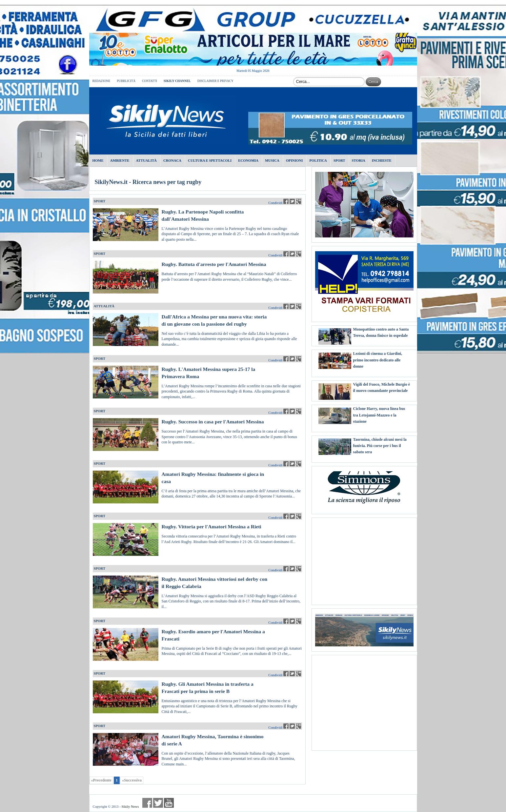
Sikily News (130, 806)
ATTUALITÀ (104, 306)
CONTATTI (150, 81)
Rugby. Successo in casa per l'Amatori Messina (213, 422)
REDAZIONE (101, 81)
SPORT (100, 201)
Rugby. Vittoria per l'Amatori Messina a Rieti (212, 527)
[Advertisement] (364, 559)
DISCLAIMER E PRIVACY (215, 81)
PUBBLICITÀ (126, 81)
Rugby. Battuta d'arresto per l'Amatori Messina (214, 264)
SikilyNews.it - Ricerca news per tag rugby (148, 182)
